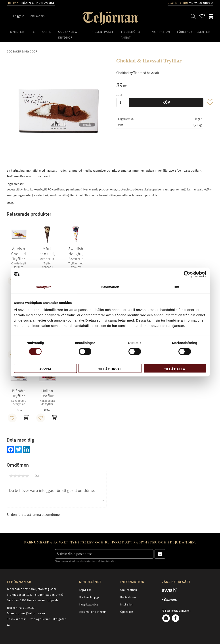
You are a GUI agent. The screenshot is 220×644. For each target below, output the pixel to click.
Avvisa (45, 369)
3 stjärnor (19, 476)
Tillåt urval (110, 369)
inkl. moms (37, 16)
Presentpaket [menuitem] (102, 32)
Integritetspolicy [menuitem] (88, 605)
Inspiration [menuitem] (160, 32)
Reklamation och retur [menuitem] (92, 612)
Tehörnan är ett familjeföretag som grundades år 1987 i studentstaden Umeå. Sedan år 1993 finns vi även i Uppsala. (36, 595)
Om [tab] (176, 287)
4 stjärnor (23, 476)
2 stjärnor (15, 476)
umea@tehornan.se (31, 613)
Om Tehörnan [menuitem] (129, 590)
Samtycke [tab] (44, 287)
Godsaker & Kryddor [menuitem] (68, 35)
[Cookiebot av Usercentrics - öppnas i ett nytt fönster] (187, 274)
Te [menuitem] (33, 32)
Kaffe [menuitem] (46, 32)
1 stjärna (11, 476)
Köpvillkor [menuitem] (85, 590)
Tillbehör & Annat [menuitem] (131, 35)
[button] (193, 16)
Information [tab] (110, 287)
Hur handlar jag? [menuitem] (89, 597)
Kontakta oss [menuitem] (128, 597)
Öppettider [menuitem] (127, 612)
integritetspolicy (108, 561)
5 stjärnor (27, 476)
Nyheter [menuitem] (17, 32)
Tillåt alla (175, 369)
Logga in (19, 16)
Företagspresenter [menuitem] (193, 32)
